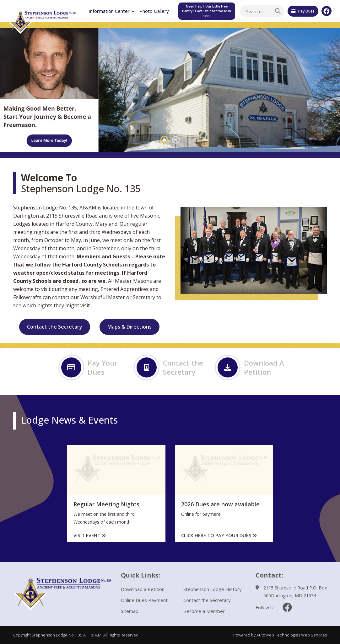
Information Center (112, 11)
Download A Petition (251, 367)
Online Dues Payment (144, 600)
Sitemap (130, 611)
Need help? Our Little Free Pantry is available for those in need (207, 11)
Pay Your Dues (89, 367)
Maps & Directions (130, 327)
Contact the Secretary (55, 327)
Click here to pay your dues (219, 535)
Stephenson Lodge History (213, 589)
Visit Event (90, 535)
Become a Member (204, 611)
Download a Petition (143, 589)
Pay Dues (303, 11)
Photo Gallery (154, 11)
